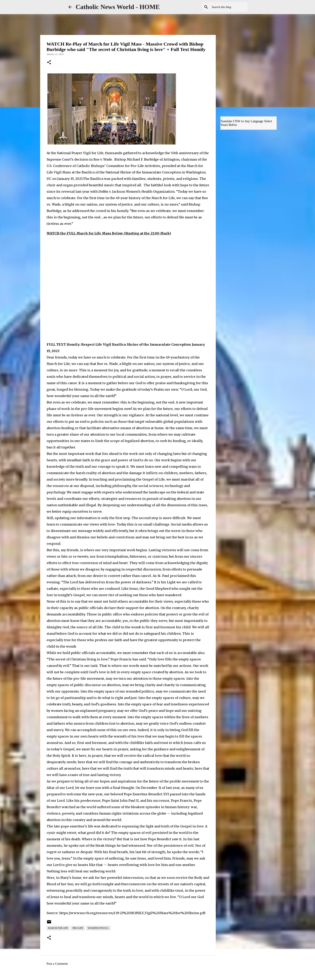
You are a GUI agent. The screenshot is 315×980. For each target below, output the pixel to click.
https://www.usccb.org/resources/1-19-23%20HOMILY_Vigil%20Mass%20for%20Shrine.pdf (132, 913)
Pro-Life (78, 928)
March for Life (58, 928)
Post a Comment (57, 964)
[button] (49, 63)
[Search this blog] (226, 7)
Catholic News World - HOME (118, 7)
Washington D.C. (98, 928)
